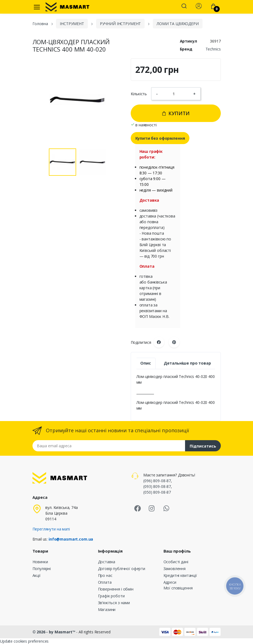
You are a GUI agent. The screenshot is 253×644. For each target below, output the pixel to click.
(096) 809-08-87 (157, 481)
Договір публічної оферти (122, 569)
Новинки (40, 562)
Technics (213, 49)
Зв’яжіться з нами (114, 603)
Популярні (42, 569)
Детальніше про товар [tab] (187, 363)
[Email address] (109, 446)
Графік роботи (111, 596)
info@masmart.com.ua (71, 539)
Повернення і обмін (116, 589)
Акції (37, 575)
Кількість (139, 94)
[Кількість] (175, 94)
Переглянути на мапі (51, 529)
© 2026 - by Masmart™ (54, 632)
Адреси (170, 582)
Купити (176, 113)
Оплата (105, 582)
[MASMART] (67, 7)
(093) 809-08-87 (157, 486)
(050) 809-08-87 (157, 492)
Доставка (107, 562)
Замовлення (175, 569)
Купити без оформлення (160, 138)
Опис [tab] (145, 363)
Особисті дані (176, 562)
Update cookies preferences (24, 641)
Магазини (107, 609)
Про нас (105, 575)
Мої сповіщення (178, 588)
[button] (184, 7)
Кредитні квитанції (180, 575)
